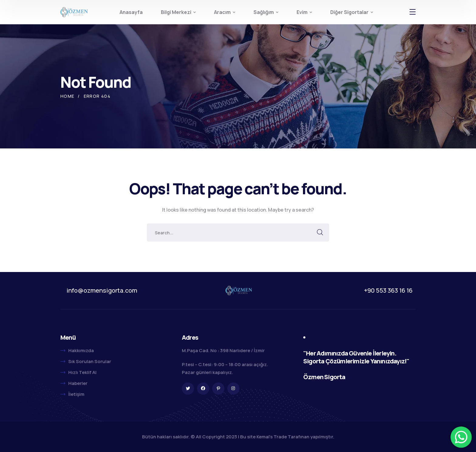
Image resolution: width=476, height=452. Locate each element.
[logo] (74, 12)
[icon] (188, 389)
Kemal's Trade (272, 437)
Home (68, 96)
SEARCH (320, 233)
